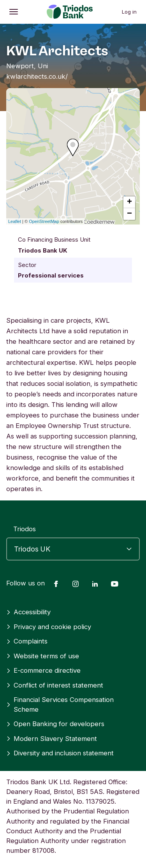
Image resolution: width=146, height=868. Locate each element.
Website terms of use (43, 656)
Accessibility (28, 612)
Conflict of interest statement (55, 685)
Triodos (25, 529)
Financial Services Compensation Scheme (60, 704)
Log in (129, 12)
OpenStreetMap (44, 221)
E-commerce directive (43, 670)
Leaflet (15, 221)
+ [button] (129, 202)
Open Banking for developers (55, 724)
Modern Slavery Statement (52, 739)
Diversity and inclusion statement (60, 753)
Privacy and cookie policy (49, 627)
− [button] (129, 214)
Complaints (27, 641)
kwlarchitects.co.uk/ (37, 76)
